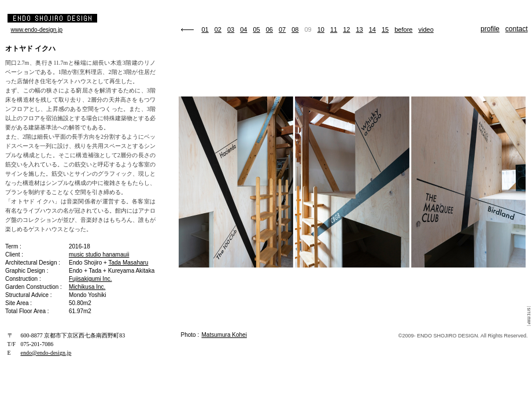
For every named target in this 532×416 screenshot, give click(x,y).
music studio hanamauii (99, 255)
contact (517, 29)
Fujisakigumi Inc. (90, 279)
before (403, 29)
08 (295, 29)
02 (218, 29)
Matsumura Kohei (224, 335)
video (426, 29)
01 (205, 29)
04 (243, 29)
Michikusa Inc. (87, 287)
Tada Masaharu (128, 263)
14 (372, 29)
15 (385, 29)
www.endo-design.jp (37, 30)
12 (346, 29)
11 (334, 29)
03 (231, 29)
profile (490, 29)
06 (269, 29)
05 (257, 29)
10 (321, 29)
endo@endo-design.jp (46, 353)
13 (360, 29)
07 (282, 29)
